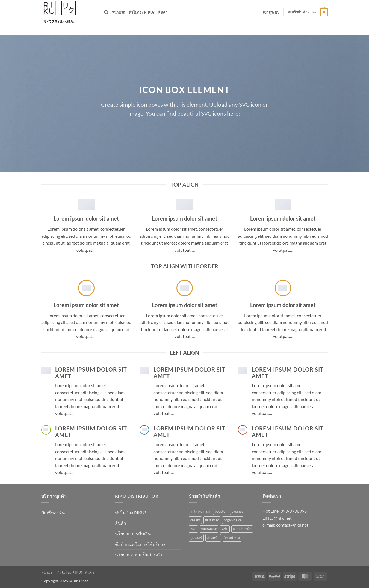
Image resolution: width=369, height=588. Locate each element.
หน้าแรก (119, 12)
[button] (271, 12)
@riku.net (283, 518)
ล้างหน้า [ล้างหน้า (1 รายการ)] (213, 538)
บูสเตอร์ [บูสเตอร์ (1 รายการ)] (196, 538)
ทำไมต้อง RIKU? (142, 12)
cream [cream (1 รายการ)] (195, 520)
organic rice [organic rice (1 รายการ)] (233, 520)
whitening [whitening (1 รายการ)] (209, 529)
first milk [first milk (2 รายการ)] (212, 520)
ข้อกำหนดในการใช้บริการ (140, 544)
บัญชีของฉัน (53, 513)
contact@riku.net (292, 525)
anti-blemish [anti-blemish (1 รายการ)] (200, 511)
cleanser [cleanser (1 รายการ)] (238, 511)
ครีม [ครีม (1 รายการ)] (225, 529)
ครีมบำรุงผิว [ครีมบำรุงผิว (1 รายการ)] (242, 529)
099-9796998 (294, 511)
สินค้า (163, 12)
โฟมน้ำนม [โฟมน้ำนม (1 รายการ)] (232, 538)
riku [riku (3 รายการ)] (193, 529)
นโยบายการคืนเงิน (133, 534)
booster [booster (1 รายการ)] (221, 511)
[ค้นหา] (106, 12)
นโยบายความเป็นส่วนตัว (138, 555)
